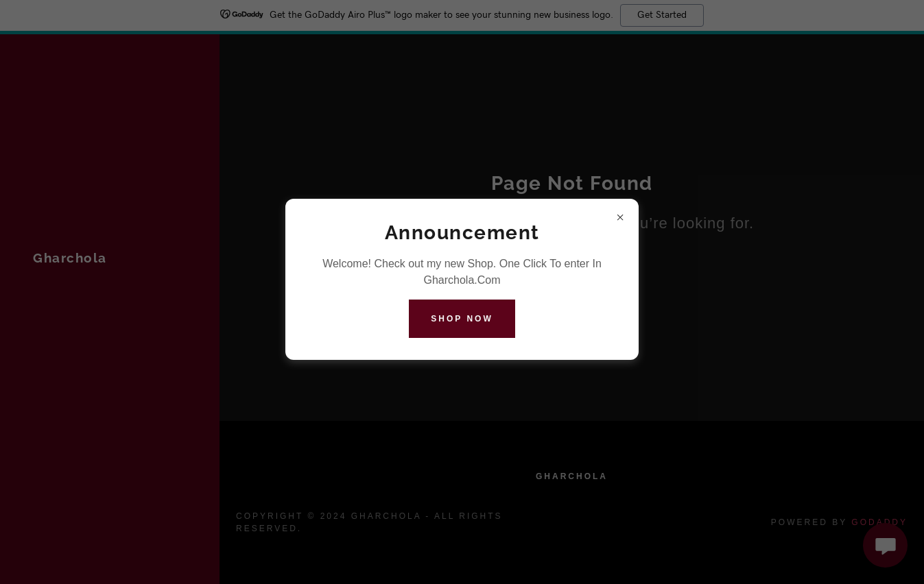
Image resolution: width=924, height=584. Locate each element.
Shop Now (462, 319)
